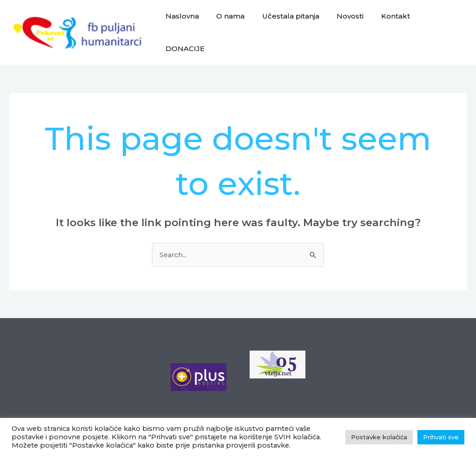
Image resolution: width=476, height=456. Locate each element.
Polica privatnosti (120, 416)
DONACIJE (440, 26)
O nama (238, 26)
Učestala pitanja (294, 26)
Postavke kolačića (191, 416)
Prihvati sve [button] (441, 437)
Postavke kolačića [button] (379, 437)
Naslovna (193, 26)
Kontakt (392, 26)
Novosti (350, 26)
